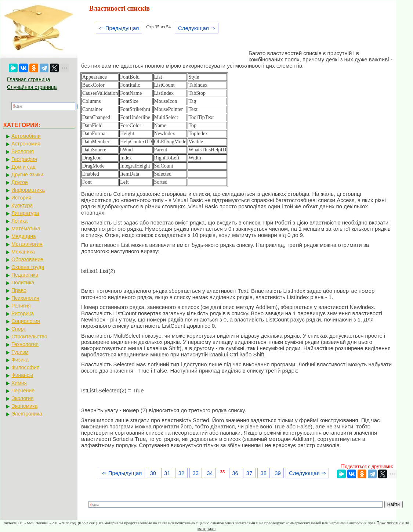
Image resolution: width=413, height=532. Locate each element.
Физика (20, 360)
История (21, 198)
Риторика (23, 313)
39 (278, 473)
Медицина (24, 236)
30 (153, 473)
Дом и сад (23, 167)
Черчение (23, 391)
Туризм (20, 352)
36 (235, 473)
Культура (22, 205)
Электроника (27, 414)
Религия (21, 306)
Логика (19, 221)
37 (249, 473)
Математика (26, 229)
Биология (23, 151)
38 (264, 473)
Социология (26, 321)
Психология (25, 298)
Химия (19, 383)
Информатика (28, 190)
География (24, 159)
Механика (23, 252)
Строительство (29, 337)
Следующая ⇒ (197, 28)
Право (19, 290)
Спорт (19, 329)
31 (167, 473)
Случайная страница (32, 87)
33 (195, 473)
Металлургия (27, 244)
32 (182, 473)
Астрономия (26, 144)
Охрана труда (28, 267)
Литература (25, 213)
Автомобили (26, 136)
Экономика (24, 406)
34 (210, 473)
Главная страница (29, 79)
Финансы (22, 375)
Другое (19, 182)
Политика (23, 283)
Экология (22, 398)
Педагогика (25, 275)
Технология (25, 344)
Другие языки (27, 175)
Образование (27, 259)
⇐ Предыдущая (119, 28)
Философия (25, 367)
